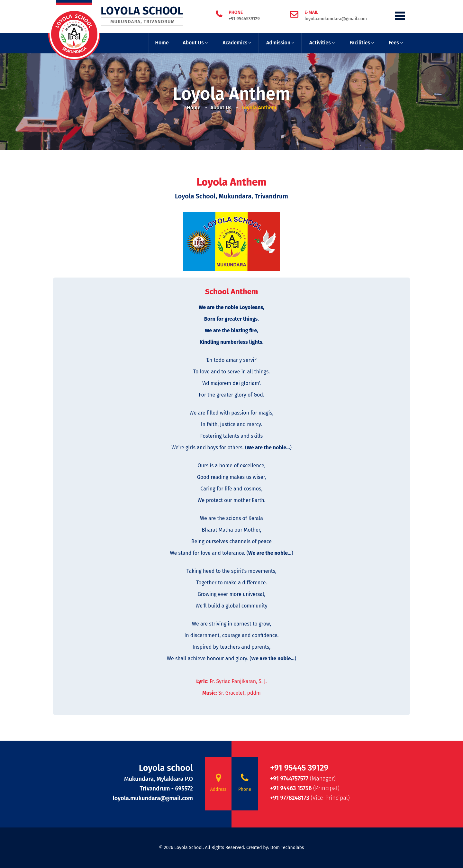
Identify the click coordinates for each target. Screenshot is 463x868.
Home (162, 43)
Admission (278, 43)
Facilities (360, 43)
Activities (320, 43)
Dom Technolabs (287, 848)
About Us (193, 43)
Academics (235, 43)
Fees (394, 43)
